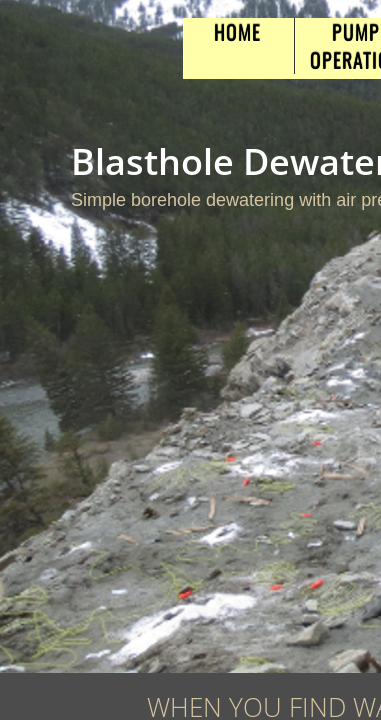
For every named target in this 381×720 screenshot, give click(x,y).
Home (237, 32)
